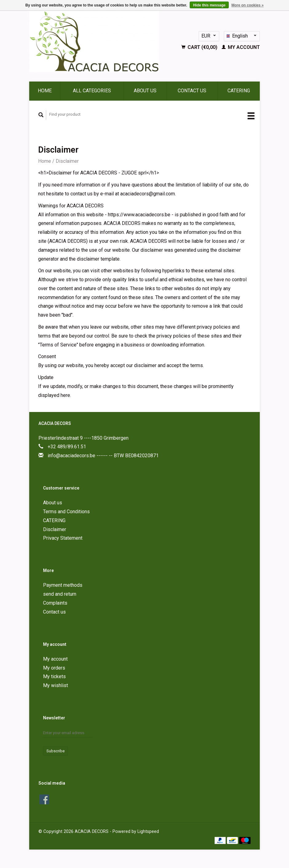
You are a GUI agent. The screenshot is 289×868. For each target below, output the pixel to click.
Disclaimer (67, 161)
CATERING (239, 91)
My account (241, 47)
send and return (60, 594)
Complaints (55, 603)
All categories (92, 91)
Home (45, 91)
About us (145, 91)
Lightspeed (148, 832)
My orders (54, 668)
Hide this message (209, 5)
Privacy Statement (63, 538)
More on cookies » (248, 5)
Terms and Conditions (66, 512)
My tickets (54, 676)
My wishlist (55, 685)
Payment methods (63, 585)
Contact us (192, 91)
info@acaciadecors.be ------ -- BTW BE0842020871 (103, 456)
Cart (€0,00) (200, 47)
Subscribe (55, 751)
